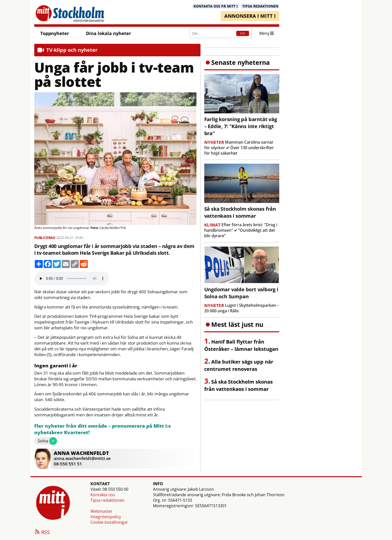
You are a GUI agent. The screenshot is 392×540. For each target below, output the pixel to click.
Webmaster (101, 511)
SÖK (243, 33)
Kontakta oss (103, 495)
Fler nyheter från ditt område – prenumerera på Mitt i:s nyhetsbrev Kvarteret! (102, 429)
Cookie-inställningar (109, 522)
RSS (42, 532)
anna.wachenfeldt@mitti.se (82, 458)
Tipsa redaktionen (107, 500)
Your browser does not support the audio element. (72, 279)
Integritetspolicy (106, 517)
